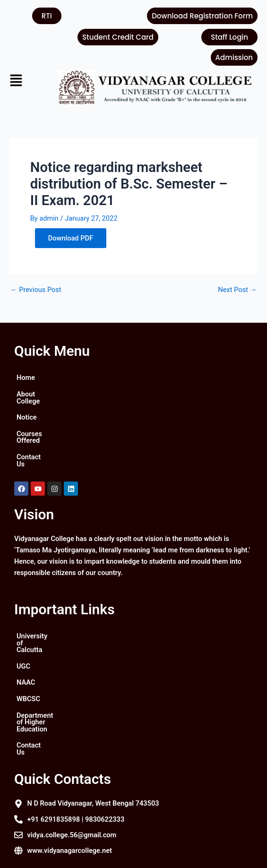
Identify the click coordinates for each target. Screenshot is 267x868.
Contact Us (34, 443)
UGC (23, 632)
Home (26, 378)
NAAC (26, 648)
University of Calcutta (50, 615)
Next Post (237, 290)
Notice (27, 411)
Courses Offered (42, 427)
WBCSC (28, 664)
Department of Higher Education (66, 681)
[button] (27, 82)
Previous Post (36, 290)
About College (38, 394)
